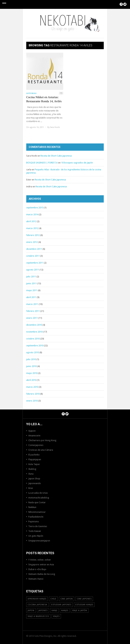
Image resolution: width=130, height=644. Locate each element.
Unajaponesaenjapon (39, 541)
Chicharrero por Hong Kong (42, 440)
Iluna (31, 474)
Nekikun (32, 507)
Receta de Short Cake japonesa (56, 156)
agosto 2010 (33, 352)
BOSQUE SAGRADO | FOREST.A (42, 163)
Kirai (31, 488)
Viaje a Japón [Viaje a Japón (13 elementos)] (80, 610)
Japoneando (35, 483)
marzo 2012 (32, 228)
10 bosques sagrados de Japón (77, 163)
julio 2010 (31, 359)
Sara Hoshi (55, 127)
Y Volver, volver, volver (40, 560)
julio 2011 (31, 277)
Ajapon (32, 431)
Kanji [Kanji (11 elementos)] (54, 610)
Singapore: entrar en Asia (41, 564)
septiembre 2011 (35, 263)
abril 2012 (31, 221)
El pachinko (34, 455)
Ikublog (32, 469)
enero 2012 (32, 242)
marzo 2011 (32, 304)
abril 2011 (31, 297)
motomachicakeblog (39, 498)
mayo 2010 (32, 373)
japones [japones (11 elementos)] (43, 610)
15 (61, 93)
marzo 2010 (32, 387)
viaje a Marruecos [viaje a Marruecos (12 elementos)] (38, 616)
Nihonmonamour (37, 512)
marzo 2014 (32, 214)
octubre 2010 (33, 339)
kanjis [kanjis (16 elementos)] (65, 610)
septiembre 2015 (35, 208)
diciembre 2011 (34, 249)
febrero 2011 (33, 311)
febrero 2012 (33, 235)
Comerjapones (36, 445)
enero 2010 (32, 401)
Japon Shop (34, 479)
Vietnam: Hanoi (36, 579)
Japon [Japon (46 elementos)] (31, 610)
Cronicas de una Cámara (41, 450)
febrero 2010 (33, 394)
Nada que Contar (37, 502)
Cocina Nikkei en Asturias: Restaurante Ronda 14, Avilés (44, 99)
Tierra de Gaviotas (38, 526)
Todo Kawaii (35, 531)
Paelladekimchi (36, 517)
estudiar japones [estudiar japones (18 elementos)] (61, 605)
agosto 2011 (33, 270)
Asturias (31, 93)
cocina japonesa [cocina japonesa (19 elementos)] (37, 605)
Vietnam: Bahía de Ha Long (42, 574)
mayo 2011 (32, 290)
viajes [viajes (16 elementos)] (56, 616)
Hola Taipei (34, 464)
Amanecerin (34, 436)
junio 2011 (31, 283)
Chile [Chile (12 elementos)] (53, 599)
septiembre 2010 (35, 346)
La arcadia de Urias (38, 493)
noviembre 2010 (34, 332)
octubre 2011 (33, 256)
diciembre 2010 (34, 325)
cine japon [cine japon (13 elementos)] (67, 599)
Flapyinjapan (35, 459)
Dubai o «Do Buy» (37, 569)
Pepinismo (34, 522)
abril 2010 (31, 380)
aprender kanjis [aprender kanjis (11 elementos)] (37, 599)
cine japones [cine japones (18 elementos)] (84, 599)
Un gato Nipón (36, 536)
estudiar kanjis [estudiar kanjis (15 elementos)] (84, 605)
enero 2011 (32, 318)
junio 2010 (31, 366)
